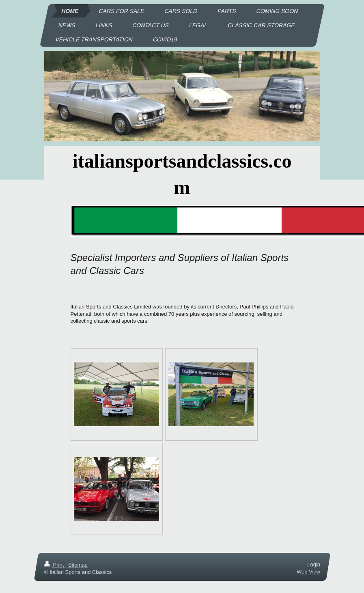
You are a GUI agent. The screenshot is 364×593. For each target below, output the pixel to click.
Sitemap (78, 565)
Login (314, 564)
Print (55, 565)
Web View (308, 572)
